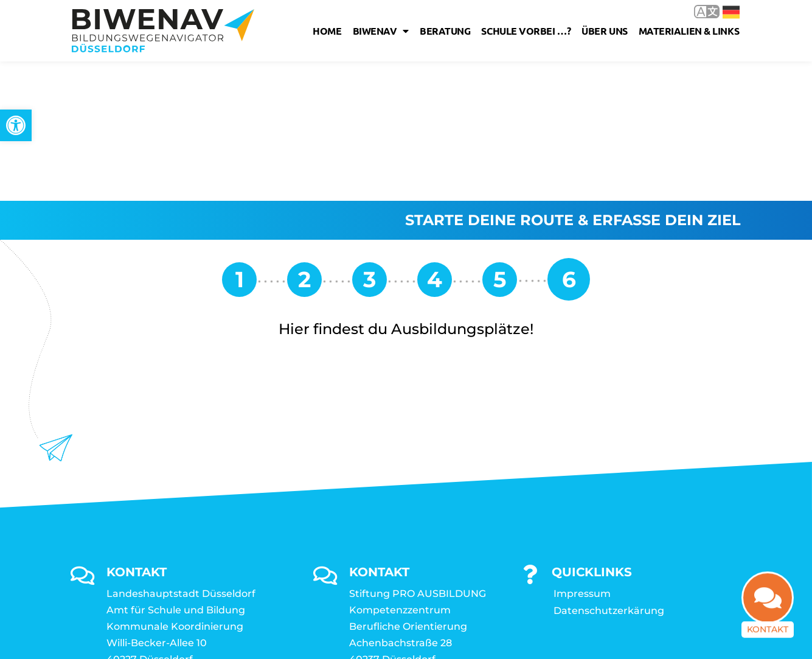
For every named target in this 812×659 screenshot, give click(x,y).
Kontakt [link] (768, 635)
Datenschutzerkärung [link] (609, 471)
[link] (16, 125)
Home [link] (327, 31)
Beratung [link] (445, 31)
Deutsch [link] (731, 12)
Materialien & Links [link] (689, 31)
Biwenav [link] (381, 31)
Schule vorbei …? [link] (526, 31)
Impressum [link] (582, 454)
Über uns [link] (604, 31)
